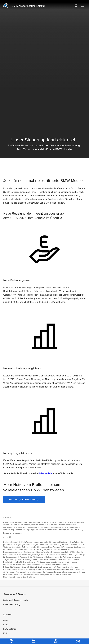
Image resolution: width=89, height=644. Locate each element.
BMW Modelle (45, 473)
